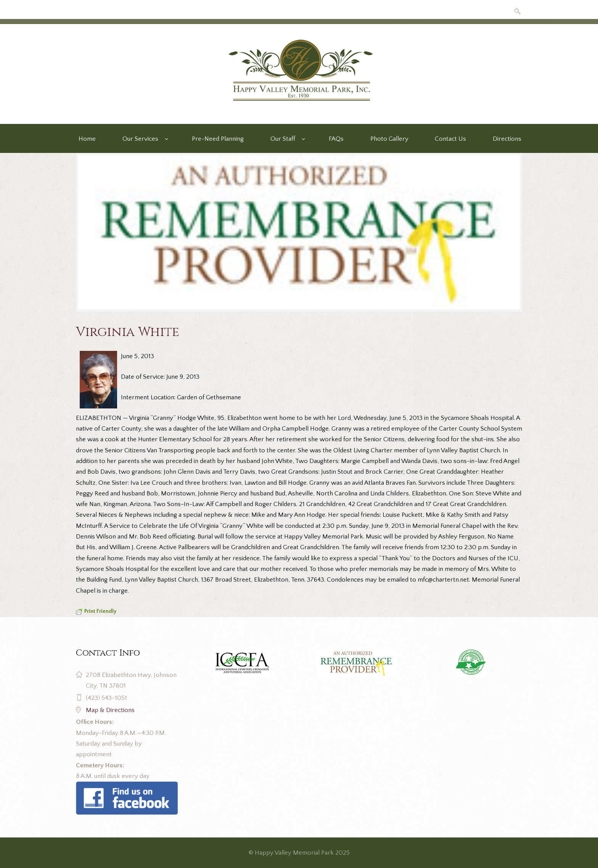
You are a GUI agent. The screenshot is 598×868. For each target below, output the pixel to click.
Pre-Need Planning (218, 139)
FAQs (336, 139)
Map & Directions (110, 710)
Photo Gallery (389, 139)
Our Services (140, 139)
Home (87, 139)
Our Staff (283, 139)
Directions (507, 139)
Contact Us (450, 139)
